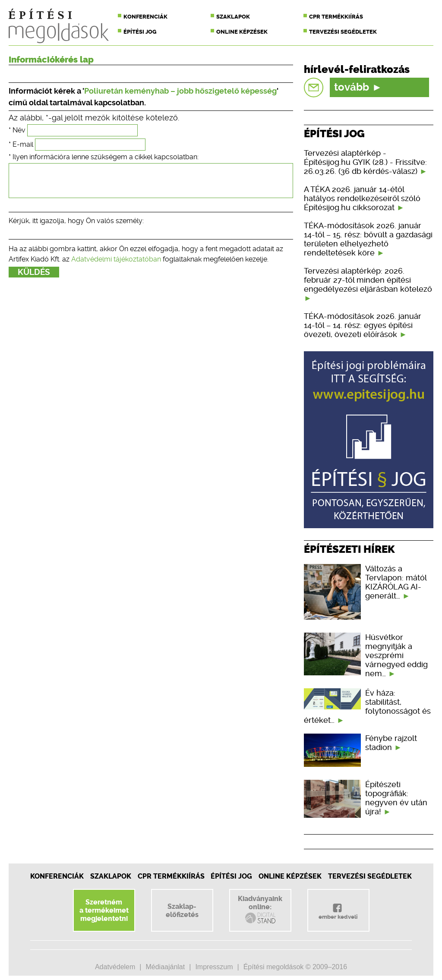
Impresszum (214, 967)
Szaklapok (233, 17)
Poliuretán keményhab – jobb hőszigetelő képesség (180, 91)
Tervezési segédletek (343, 32)
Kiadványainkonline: (260, 910)
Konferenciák (145, 17)
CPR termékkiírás (336, 17)
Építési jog (140, 32)
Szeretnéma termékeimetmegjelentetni (104, 910)
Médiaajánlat (165, 967)
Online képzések (242, 32)
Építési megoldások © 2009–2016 (295, 967)
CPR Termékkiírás (171, 876)
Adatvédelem (115, 967)
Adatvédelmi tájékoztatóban (116, 266)
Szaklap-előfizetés (182, 911)
